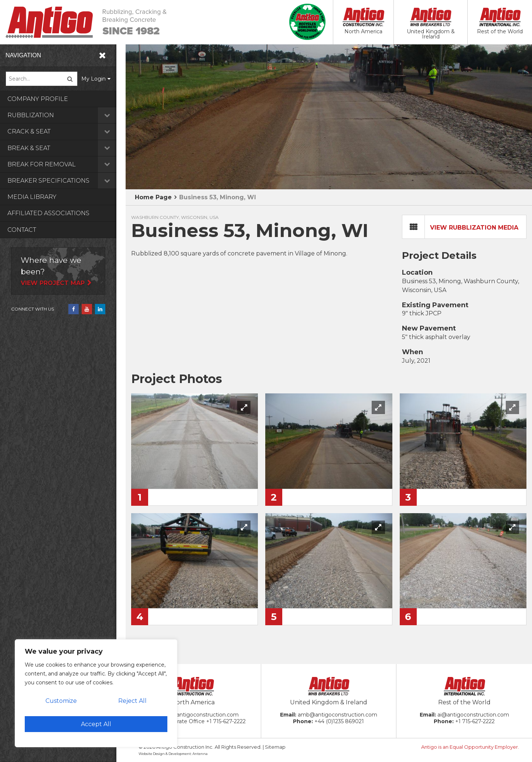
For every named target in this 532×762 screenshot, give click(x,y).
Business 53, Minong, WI (218, 197)
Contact (22, 230)
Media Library (32, 197)
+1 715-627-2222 (226, 721)
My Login (103, 79)
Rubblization (66, 115)
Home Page (153, 197)
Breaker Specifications (66, 181)
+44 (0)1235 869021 (339, 721)
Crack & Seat (66, 131)
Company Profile (38, 99)
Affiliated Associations (48, 213)
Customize (61, 701)
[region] (96, 693)
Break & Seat (66, 148)
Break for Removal (66, 164)
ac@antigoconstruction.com (202, 715)
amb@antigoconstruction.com (337, 715)
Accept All (96, 724)
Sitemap (275, 747)
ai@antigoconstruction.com (473, 715)
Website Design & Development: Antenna (173, 754)
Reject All (132, 701)
